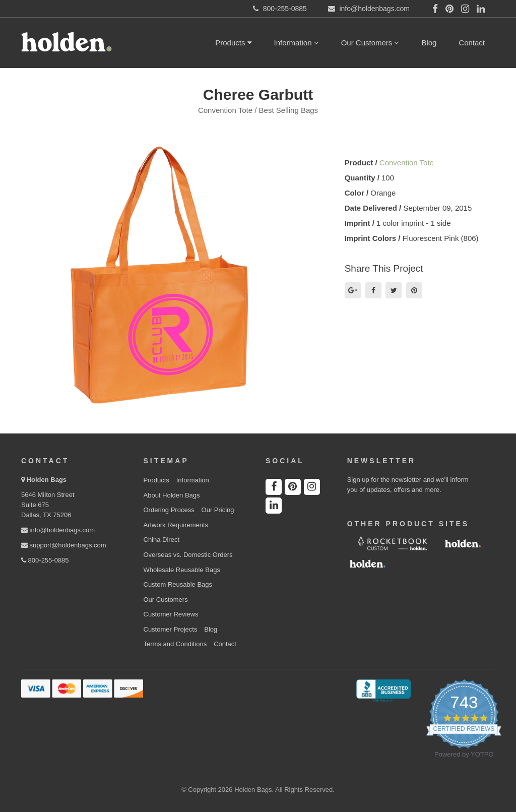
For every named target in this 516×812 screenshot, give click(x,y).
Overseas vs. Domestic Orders (188, 555)
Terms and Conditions (175, 644)
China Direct (162, 540)
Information (297, 43)
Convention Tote (407, 163)
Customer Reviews (171, 614)
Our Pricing (218, 510)
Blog (429, 43)
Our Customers (370, 43)
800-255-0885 (45, 560)
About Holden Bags (172, 495)
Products (233, 43)
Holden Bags (47, 480)
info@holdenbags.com (58, 530)
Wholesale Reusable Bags (182, 570)
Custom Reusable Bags (178, 584)
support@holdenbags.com (64, 545)
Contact (472, 43)
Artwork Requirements (176, 525)
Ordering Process (169, 510)
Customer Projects (171, 629)
